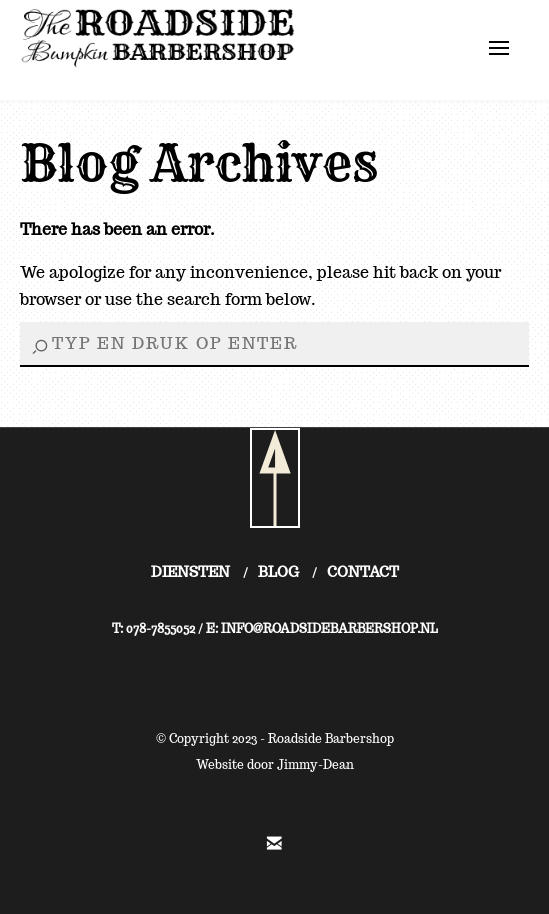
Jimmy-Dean (315, 764)
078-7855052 (160, 628)
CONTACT (363, 572)
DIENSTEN (190, 572)
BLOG (278, 572)
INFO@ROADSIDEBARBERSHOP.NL (329, 628)
